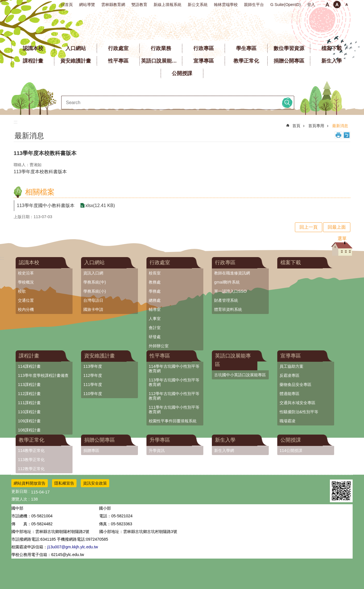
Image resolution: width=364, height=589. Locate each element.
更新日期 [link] (19, 491)
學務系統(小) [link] (95, 291)
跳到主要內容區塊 (3, 3)
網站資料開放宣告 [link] (30, 483)
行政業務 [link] (161, 48)
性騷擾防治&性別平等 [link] (299, 412)
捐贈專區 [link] (91, 450)
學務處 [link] (155, 291)
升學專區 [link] (160, 440)
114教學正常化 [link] (31, 450)
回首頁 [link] (67, 5)
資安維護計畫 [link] (76, 61)
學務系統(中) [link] (95, 282)
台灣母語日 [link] (93, 300)
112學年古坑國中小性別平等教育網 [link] (174, 396)
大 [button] (347, 5)
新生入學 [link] (332, 61)
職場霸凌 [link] (288, 421)
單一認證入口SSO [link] (230, 291)
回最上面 (337, 227)
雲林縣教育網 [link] (113, 5)
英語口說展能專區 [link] (162, 61)
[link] (341, 491)
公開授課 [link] (182, 73)
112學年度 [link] (93, 375)
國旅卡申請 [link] (93, 309)
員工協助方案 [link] (291, 366)
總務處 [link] (155, 300)
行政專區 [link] (204, 48)
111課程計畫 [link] (29, 403)
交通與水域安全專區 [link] (297, 403)
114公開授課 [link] (291, 450)
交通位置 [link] (26, 300)
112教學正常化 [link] (31, 469)
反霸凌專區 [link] (289, 375)
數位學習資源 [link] (289, 48)
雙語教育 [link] (139, 5)
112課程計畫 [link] (29, 394)
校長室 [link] (155, 273)
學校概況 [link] (26, 282)
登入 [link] (311, 5)
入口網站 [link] (76, 48)
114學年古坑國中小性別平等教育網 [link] (174, 369)
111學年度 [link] (93, 385)
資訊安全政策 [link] (95, 483)
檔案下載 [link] (332, 48)
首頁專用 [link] (316, 126)
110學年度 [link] (93, 394)
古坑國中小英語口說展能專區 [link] (240, 375)
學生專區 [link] (246, 48)
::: (2, 2)
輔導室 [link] (155, 309)
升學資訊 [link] (157, 450)
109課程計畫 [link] (29, 421)
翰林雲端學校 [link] (226, 5)
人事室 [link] (155, 319)
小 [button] (327, 5)
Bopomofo (347, 135)
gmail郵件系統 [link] (227, 282)
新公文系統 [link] (198, 5)
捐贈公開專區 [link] (289, 61)
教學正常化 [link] (246, 61)
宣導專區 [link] (204, 61)
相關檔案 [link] (40, 192)
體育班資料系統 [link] (228, 309)
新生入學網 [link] (224, 450)
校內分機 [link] (26, 309)
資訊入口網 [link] (93, 273)
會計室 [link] (155, 328)
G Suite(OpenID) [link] (285, 5)
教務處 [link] (155, 282)
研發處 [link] (155, 337)
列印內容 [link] (338, 135)
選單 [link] (342, 238)
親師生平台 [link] (254, 5)
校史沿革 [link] (26, 273)
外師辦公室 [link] (159, 346)
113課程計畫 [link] (29, 385)
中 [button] (337, 5)
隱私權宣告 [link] (64, 483)
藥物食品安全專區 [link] (295, 385)
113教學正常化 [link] (31, 460)
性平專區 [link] (118, 61)
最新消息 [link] (340, 126)
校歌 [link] (22, 291)
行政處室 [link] (118, 48)
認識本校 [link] (33, 48)
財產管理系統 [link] (226, 300)
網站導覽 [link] (87, 5)
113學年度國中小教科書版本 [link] (46, 205)
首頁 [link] (296, 126)
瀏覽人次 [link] (19, 499)
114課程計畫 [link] (29, 366)
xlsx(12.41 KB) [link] (100, 205)
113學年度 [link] (93, 366)
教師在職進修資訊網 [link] (232, 273)
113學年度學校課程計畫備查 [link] (43, 375)
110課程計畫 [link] (29, 412)
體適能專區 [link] (289, 394)
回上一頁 (309, 227)
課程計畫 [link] (33, 61)
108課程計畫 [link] (29, 430)
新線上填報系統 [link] (167, 5)
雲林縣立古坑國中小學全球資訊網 (182, 26)
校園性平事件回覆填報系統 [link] (173, 421)
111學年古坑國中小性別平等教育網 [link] (174, 410)
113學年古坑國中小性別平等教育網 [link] (174, 382)
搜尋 (287, 103)
